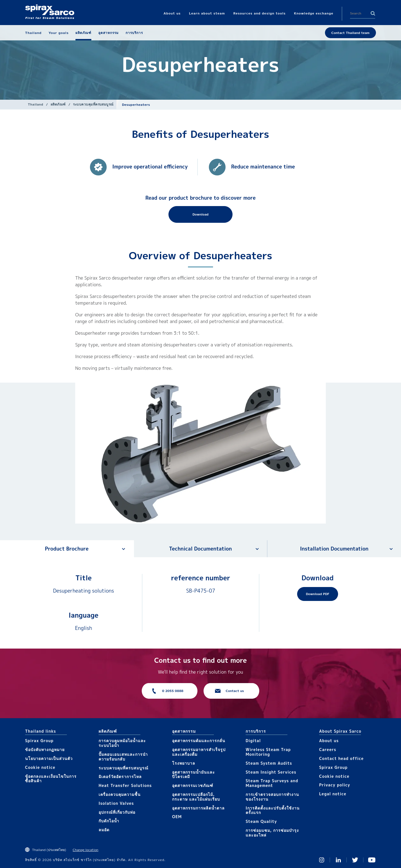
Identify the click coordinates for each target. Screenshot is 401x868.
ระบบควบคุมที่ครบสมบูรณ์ (93, 104)
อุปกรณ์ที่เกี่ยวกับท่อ (117, 812)
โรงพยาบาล (184, 763)
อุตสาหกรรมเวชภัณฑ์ (193, 785)
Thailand (36, 104)
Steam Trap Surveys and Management (272, 783)
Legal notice (333, 794)
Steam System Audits (269, 763)
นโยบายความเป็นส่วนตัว (49, 758)
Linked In (338, 860)
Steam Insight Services (271, 772)
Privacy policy (335, 785)
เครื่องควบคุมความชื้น (120, 794)
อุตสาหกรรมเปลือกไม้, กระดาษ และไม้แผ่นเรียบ (196, 797)
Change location (85, 850)
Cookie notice (40, 767)
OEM (177, 817)
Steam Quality (261, 821)
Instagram (322, 860)
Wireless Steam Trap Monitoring (268, 752)
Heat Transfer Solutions (125, 785)
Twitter (355, 860)
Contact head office (341, 758)
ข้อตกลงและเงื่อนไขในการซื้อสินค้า (51, 779)
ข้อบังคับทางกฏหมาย (45, 750)
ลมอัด (104, 830)
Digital (253, 741)
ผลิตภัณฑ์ (58, 104)
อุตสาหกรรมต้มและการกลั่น (199, 741)
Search (373, 13)
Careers (328, 750)
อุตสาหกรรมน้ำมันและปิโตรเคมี (194, 774)
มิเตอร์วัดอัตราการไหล (120, 777)
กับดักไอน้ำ (109, 821)
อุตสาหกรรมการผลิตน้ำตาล (198, 808)
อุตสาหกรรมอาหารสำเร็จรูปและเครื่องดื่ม (199, 752)
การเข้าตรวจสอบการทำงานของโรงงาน (272, 797)
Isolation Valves (116, 803)
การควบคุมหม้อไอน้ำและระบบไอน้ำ (122, 743)
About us (329, 741)
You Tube (372, 860)
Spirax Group (39, 741)
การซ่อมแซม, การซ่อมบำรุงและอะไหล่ (272, 833)
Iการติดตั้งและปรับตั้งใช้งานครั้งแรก (273, 810)
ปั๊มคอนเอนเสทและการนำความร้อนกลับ (123, 757)
